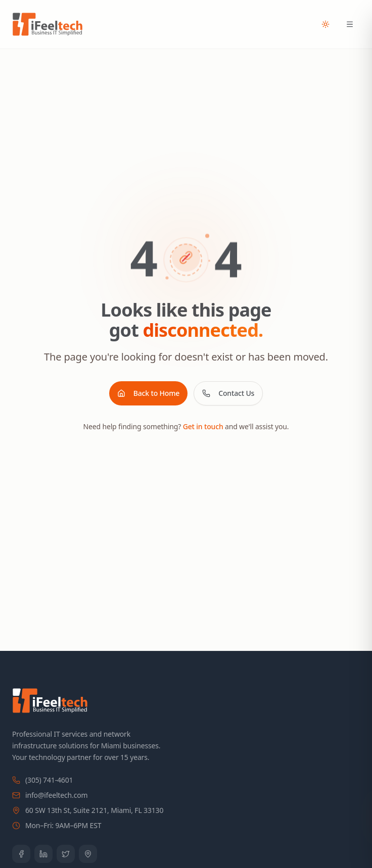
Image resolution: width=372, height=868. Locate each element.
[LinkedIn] (43, 854)
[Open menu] (350, 24)
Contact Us (228, 393)
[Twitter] (66, 854)
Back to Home (148, 393)
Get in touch (203, 426)
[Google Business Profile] (88, 854)
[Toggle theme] (325, 24)
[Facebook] (21, 854)
